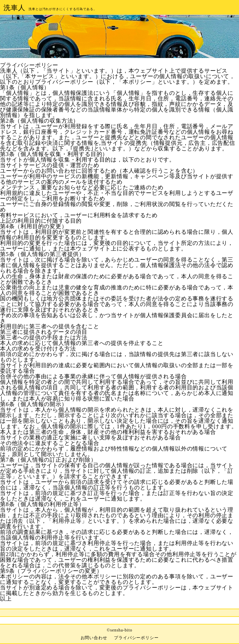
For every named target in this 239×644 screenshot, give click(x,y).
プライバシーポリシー (136, 638)
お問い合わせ (94, 638)
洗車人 (14, 8)
